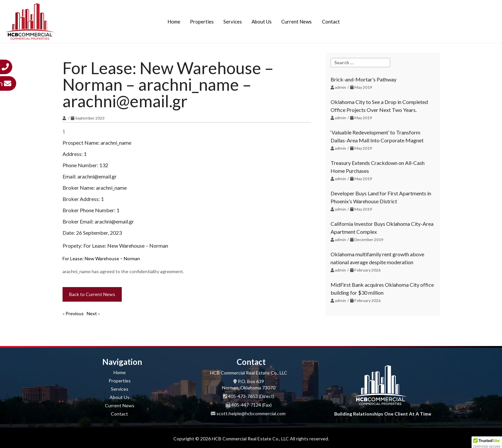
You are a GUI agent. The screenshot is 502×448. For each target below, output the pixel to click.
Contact (331, 22)
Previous (75, 313)
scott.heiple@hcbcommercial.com (251, 413)
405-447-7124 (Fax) (251, 405)
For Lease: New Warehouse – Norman (101, 258)
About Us (262, 22)
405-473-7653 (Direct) (251, 396)
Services (233, 22)
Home (174, 22)
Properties (202, 22)
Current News (297, 22)
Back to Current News (92, 294)
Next (92, 313)
